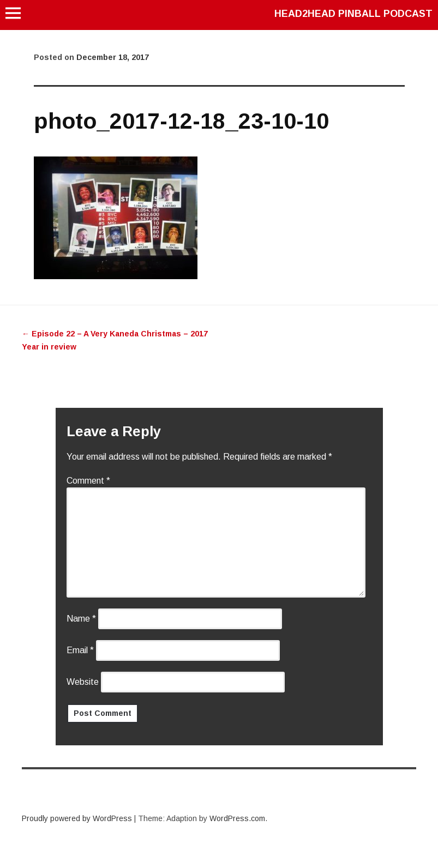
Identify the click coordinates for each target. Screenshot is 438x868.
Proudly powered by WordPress (77, 818)
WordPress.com (237, 818)
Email (80, 650)
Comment (88, 481)
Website (83, 682)
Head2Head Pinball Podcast (353, 14)
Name (81, 619)
